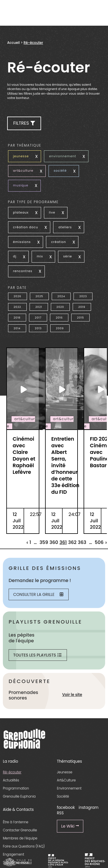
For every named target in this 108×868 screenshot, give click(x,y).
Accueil (14, 43)
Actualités (11, 780)
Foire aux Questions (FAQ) (24, 846)
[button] (24, 123)
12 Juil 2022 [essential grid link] (18, 521)
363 (82, 542)
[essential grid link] (23, 389)
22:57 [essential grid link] (36, 514)
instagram (89, 808)
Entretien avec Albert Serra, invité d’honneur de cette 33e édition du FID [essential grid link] (65, 465)
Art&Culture (66, 780)
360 (54, 542)
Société (63, 796)
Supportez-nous (16, 863)
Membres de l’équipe (20, 838)
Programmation (16, 788)
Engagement (14, 854)
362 (72, 542)
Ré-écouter (12, 772)
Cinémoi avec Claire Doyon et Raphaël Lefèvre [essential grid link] (24, 455)
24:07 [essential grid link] (74, 514)
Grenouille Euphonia (19, 796)
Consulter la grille (38, 594)
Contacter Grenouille (20, 830)
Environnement (69, 788)
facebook (66, 808)
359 (44, 542)
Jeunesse (65, 772)
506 (99, 542)
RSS (60, 813)
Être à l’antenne (16, 822)
